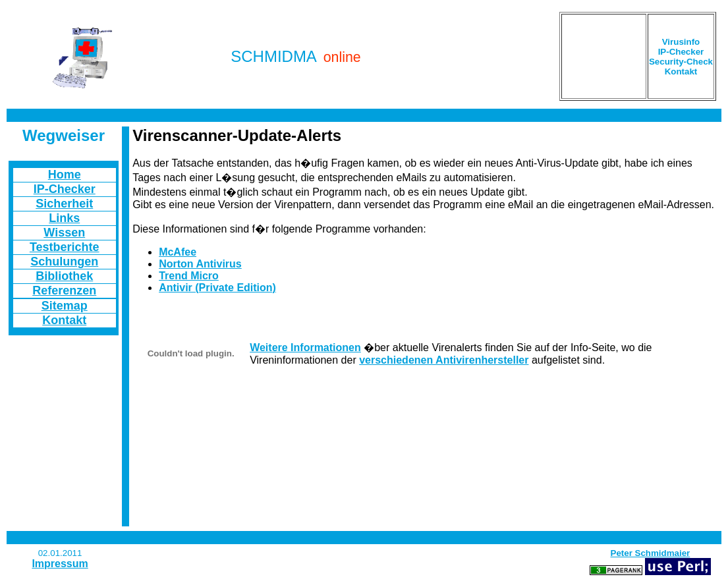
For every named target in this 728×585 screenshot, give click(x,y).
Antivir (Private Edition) (217, 288)
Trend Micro (189, 276)
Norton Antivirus (200, 264)
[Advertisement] (604, 56)
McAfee (178, 252)
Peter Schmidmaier (651, 553)
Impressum (60, 564)
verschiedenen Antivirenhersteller (444, 360)
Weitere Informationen (305, 348)
